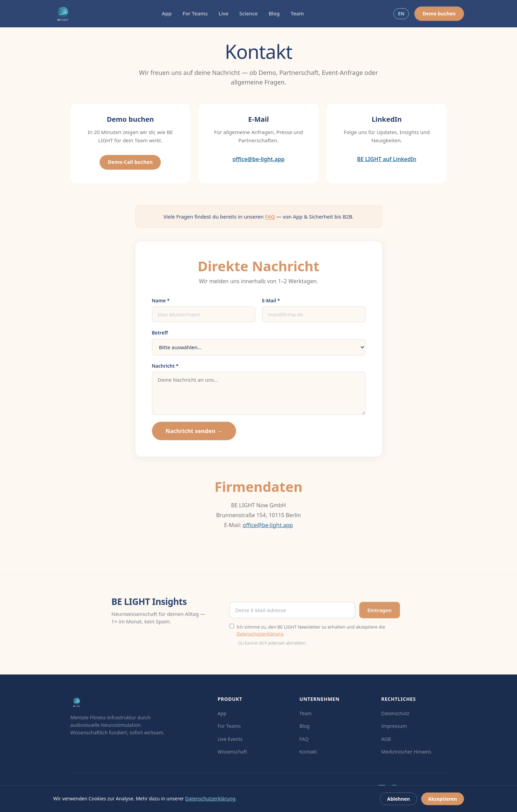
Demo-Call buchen (130, 162)
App (167, 13)
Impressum (394, 726)
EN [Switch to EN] (401, 14)
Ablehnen (398, 799)
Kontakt (308, 752)
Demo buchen (439, 14)
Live (224, 13)
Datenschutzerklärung (260, 636)
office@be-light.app (258, 159)
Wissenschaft (232, 752)
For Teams (195, 13)
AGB (386, 739)
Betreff (160, 333)
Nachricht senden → (194, 431)
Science (249, 13)
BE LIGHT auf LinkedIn (387, 159)
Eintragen (380, 612)
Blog (274, 13)
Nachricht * (165, 366)
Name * (161, 300)
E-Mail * (271, 300)
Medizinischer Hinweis (406, 752)
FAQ (270, 217)
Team (298, 13)
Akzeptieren (443, 799)
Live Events (230, 739)
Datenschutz (395, 713)
